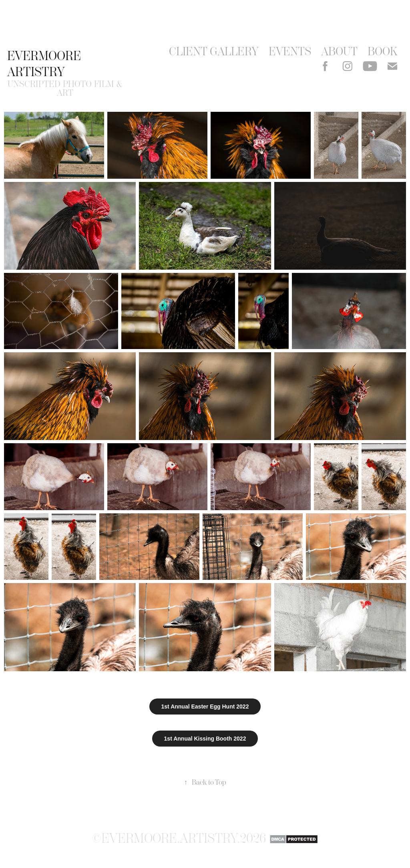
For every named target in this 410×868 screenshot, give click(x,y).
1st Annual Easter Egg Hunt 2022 (205, 707)
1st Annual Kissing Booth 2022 (205, 739)
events (290, 51)
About (339, 51)
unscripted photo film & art (66, 88)
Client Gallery (214, 51)
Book (383, 51)
